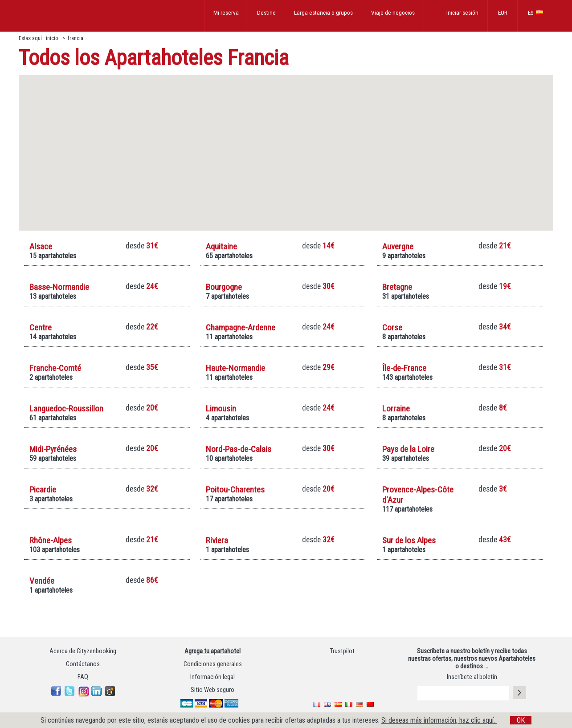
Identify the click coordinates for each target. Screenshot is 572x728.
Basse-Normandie (59, 287)
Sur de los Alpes (409, 540)
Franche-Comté (55, 368)
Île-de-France (404, 368)
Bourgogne (224, 287)
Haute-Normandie (235, 368)
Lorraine (396, 409)
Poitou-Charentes (235, 490)
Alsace (41, 246)
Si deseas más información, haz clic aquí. (439, 720)
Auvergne (398, 246)
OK (521, 720)
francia (76, 38)
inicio (53, 38)
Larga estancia (323, 12)
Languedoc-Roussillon (66, 409)
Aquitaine (221, 246)
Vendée (42, 581)
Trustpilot (342, 651)
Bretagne (397, 287)
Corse (392, 327)
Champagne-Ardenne (241, 327)
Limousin (221, 409)
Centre (41, 327)
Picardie (43, 490)
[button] (339, 126)
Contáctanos (83, 664)
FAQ (83, 677)
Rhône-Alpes (51, 540)
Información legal (212, 677)
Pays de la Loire (408, 449)
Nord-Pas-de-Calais (239, 449)
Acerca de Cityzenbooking (83, 651)
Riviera (217, 540)
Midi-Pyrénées (53, 449)
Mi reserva (226, 12)
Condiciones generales (213, 664)
